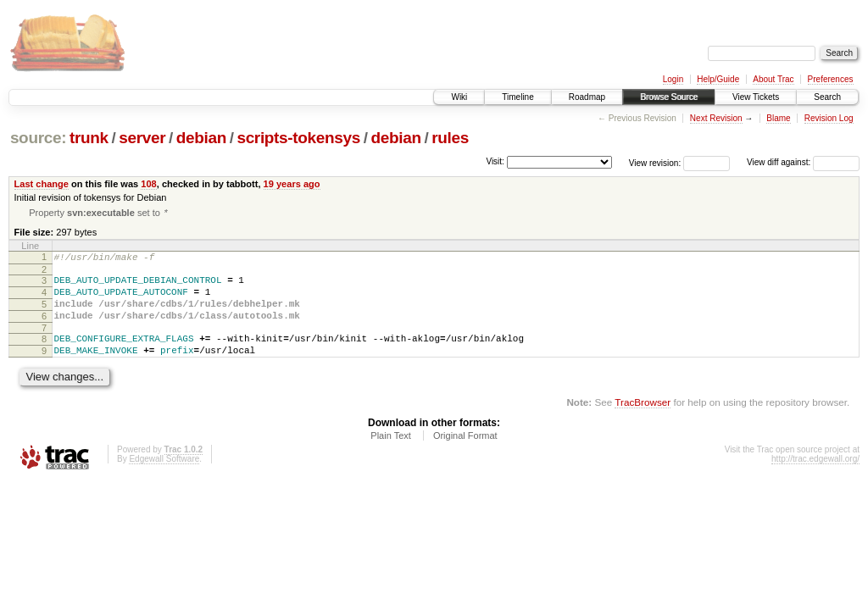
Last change (42, 184)
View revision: (655, 162)
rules (450, 138)
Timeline (517, 97)
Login (673, 79)
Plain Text (391, 455)
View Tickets (756, 97)
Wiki (459, 97)
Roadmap (587, 97)
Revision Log (829, 118)
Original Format (465, 455)
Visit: (495, 161)
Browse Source (669, 97)
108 (148, 184)
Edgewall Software (164, 478)
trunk (89, 138)
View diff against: (803, 162)
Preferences (831, 79)
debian (201, 138)
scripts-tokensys (298, 138)
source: (38, 138)
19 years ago (292, 184)
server (142, 138)
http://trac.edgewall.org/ (815, 478)
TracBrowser (643, 421)
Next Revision (716, 118)
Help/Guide (718, 79)
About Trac (773, 79)
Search (827, 97)
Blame (778, 118)
